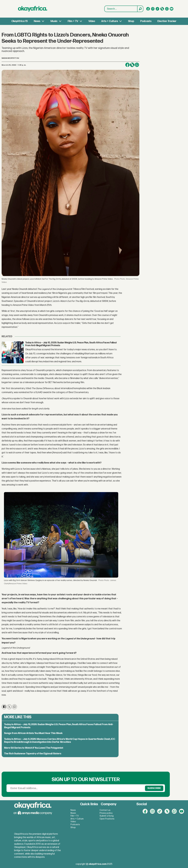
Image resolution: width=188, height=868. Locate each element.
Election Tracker (167, 21)
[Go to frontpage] (33, 9)
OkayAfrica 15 (20, 21)
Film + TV (73, 21)
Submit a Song (107, 816)
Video (92, 21)
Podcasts (146, 21)
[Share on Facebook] (127, 65)
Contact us (105, 810)
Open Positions (107, 819)
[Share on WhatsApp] (137, 65)
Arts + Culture (110, 21)
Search (105, 9)
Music (54, 21)
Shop (131, 21)
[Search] (140, 9)
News (37, 21)
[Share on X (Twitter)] (132, 65)
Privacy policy (106, 813)
